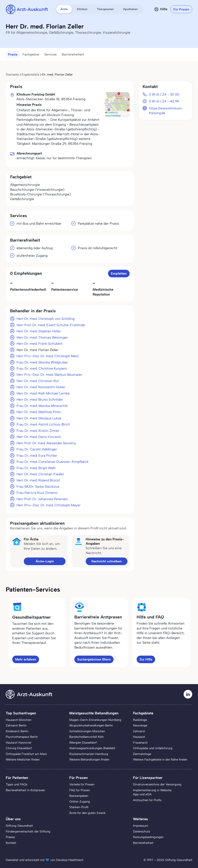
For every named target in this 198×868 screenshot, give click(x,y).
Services (50, 54)
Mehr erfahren (26, 659)
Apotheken (130, 9)
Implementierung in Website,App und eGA (152, 792)
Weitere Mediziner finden (23, 759)
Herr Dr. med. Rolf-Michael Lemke (43, 393)
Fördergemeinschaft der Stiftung (28, 831)
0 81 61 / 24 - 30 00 (164, 94)
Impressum (141, 826)
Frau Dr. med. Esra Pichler (37, 456)
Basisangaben (79, 796)
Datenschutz (142, 831)
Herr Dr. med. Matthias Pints (39, 412)
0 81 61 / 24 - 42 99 (164, 101)
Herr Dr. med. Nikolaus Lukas (39, 418)
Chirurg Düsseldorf (19, 748)
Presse (10, 837)
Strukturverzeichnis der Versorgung (157, 784)
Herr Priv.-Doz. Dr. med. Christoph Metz (48, 356)
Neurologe (140, 725)
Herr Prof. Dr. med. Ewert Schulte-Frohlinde (51, 325)
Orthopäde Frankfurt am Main (26, 754)
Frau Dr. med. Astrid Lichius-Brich (43, 424)
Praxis (13, 54)
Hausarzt (139, 737)
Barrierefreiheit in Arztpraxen (25, 790)
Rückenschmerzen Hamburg (89, 754)
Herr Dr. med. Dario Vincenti (39, 437)
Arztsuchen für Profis (147, 800)
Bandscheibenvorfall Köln (86, 737)
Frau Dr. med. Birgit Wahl (36, 468)
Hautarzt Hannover (19, 743)
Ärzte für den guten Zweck (87, 813)
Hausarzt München (19, 720)
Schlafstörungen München (87, 731)
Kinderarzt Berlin (17, 731)
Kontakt (11, 843)
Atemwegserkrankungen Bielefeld (92, 748)
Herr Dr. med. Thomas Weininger (42, 337)
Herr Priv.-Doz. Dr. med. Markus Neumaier (49, 375)
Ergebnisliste (31, 74)
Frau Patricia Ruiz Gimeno (37, 493)
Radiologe (140, 720)
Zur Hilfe (146, 659)
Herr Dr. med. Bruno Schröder (40, 399)
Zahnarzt (139, 731)
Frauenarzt (140, 743)
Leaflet (110, 113)
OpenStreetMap (113, 116)
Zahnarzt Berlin (16, 725)
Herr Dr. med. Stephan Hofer (39, 331)
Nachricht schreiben (107, 561)
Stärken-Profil (79, 807)
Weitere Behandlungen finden (89, 759)
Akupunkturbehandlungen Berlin (91, 725)
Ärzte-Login (45, 561)
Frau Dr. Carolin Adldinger (37, 449)
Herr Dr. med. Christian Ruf (38, 381)
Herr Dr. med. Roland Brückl (38, 480)
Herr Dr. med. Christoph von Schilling (46, 319)
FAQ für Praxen (80, 790)
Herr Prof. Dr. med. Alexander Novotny (46, 443)
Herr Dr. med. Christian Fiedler (40, 474)
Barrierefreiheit (73, 54)
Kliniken (82, 9)
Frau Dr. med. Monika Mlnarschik (42, 406)
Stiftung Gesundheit (19, 826)
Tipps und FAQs (17, 784)
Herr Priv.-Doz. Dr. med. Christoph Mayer (49, 505)
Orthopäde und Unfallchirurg (153, 748)
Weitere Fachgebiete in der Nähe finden (160, 759)
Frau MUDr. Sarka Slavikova (38, 487)
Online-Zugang (80, 801)
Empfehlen (119, 273)
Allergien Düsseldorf (83, 743)
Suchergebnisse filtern (94, 659)
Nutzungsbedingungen (148, 837)
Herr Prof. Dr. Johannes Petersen (42, 499)
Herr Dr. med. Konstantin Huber (41, 387)
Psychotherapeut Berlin (22, 737)
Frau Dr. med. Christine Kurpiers (42, 368)
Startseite (12, 74)
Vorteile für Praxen (82, 784)
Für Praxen (181, 9)
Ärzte (64, 9)
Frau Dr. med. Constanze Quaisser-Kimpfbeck (53, 462)
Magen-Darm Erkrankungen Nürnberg (95, 720)
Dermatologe (142, 754)
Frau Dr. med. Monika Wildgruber (42, 362)
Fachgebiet (31, 54)
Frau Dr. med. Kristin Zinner (38, 431)
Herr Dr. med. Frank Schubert (40, 344)
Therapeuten (105, 9)
